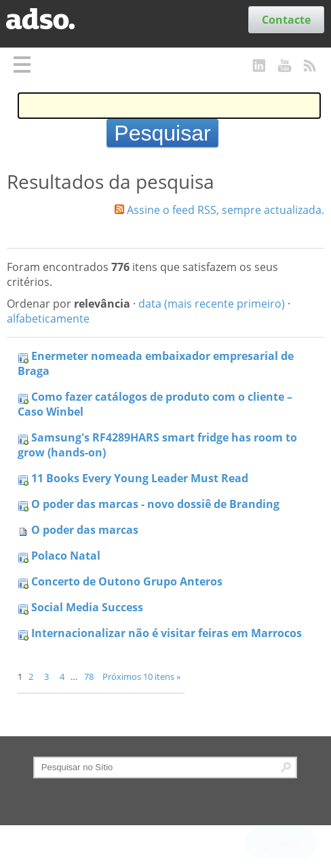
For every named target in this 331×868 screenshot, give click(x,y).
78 (89, 676)
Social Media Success (87, 607)
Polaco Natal (66, 556)
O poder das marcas (85, 530)
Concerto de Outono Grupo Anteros (127, 581)
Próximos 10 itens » (141, 676)
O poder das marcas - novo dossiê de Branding (155, 504)
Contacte (286, 20)
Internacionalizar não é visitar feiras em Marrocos (167, 633)
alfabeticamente (48, 319)
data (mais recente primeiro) (212, 304)
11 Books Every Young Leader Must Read (140, 478)
